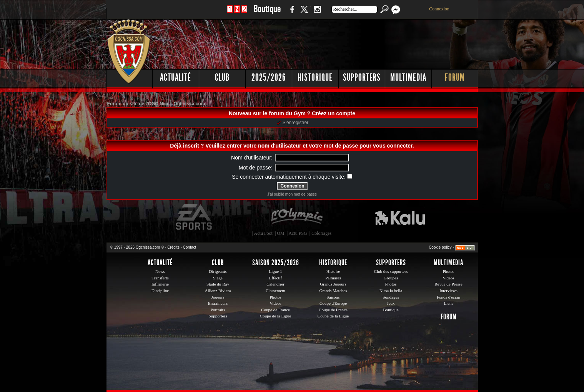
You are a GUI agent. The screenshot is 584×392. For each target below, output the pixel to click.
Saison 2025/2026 (276, 262)
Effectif (276, 278)
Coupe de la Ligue (275, 316)
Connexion (439, 9)
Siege (218, 278)
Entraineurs (218, 303)
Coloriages (321, 233)
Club (222, 77)
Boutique (267, 13)
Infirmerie (160, 284)
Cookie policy (440, 247)
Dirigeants (218, 271)
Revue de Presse (448, 284)
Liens (448, 303)
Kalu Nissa (400, 217)
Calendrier (275, 284)
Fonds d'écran (448, 297)
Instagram (317, 13)
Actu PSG (298, 233)
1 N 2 (237, 13)
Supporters (362, 77)
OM (280, 233)
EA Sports (195, 217)
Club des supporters (391, 271)
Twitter (304, 13)
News (160, 271)
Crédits (173, 247)
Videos (275, 303)
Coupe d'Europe (333, 303)
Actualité (176, 77)
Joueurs (218, 297)
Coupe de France (275, 310)
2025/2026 (269, 77)
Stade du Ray (218, 284)
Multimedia (408, 77)
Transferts (160, 278)
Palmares (333, 278)
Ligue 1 (275, 271)
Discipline (160, 291)
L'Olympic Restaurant (296, 217)
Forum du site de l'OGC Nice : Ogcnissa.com (156, 104)
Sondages (391, 297)
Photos (275, 297)
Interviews (448, 291)
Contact (190, 247)
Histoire (333, 271)
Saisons (333, 297)
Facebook (291, 13)
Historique (315, 77)
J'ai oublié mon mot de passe (292, 194)
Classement (275, 291)
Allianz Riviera (218, 291)
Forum (455, 77)
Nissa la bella (391, 291)
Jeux (391, 303)
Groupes (391, 278)
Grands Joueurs (333, 284)
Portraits (218, 310)
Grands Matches (333, 291)
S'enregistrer (293, 123)
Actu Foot (263, 233)
